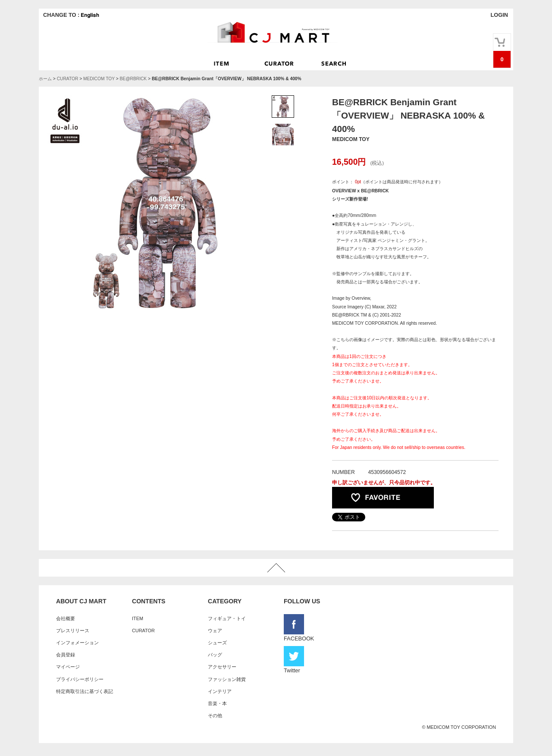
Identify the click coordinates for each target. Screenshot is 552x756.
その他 (215, 715)
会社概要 (66, 618)
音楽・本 (217, 703)
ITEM (138, 618)
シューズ (217, 643)
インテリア (220, 691)
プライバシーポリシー (80, 679)
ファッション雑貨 (227, 679)
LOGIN (499, 15)
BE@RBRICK (133, 79)
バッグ (215, 655)
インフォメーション (77, 643)
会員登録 (66, 655)
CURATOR (68, 79)
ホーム (45, 79)
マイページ (68, 667)
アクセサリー (222, 667)
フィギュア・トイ (227, 618)
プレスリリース (73, 631)
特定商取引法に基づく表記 (85, 691)
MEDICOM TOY (99, 79)
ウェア (215, 631)
